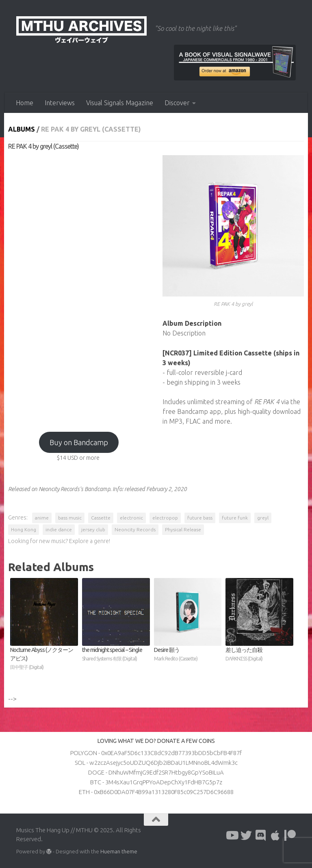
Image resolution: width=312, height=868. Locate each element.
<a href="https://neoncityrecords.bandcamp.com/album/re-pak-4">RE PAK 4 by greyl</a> (79, 287)
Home (25, 103)
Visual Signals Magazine (120, 103)
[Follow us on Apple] (275, 836)
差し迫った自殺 (259, 655)
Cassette (101, 518)
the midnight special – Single (116, 655)
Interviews (60, 103)
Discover (177, 103)
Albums (22, 129)
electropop (165, 518)
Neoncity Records (135, 529)
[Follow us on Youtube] (232, 836)
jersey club (93, 529)
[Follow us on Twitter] (246, 836)
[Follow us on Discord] (261, 836)
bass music (70, 518)
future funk (235, 518)
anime (42, 518)
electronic (131, 518)
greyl (263, 518)
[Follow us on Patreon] (290, 836)
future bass (200, 518)
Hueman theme (119, 851)
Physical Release (183, 529)
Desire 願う (188, 655)
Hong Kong (24, 529)
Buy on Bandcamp (79, 442)
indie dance (59, 529)
